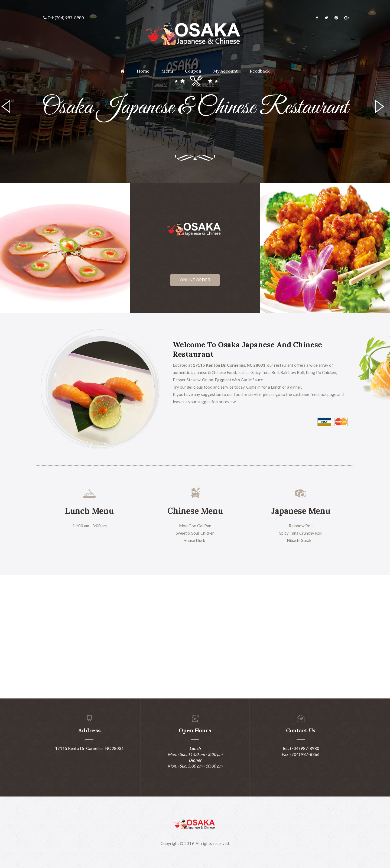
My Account (225, 71)
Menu (167, 71)
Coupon (193, 71)
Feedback (260, 71)
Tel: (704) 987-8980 (64, 18)
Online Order (195, 280)
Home (143, 71)
